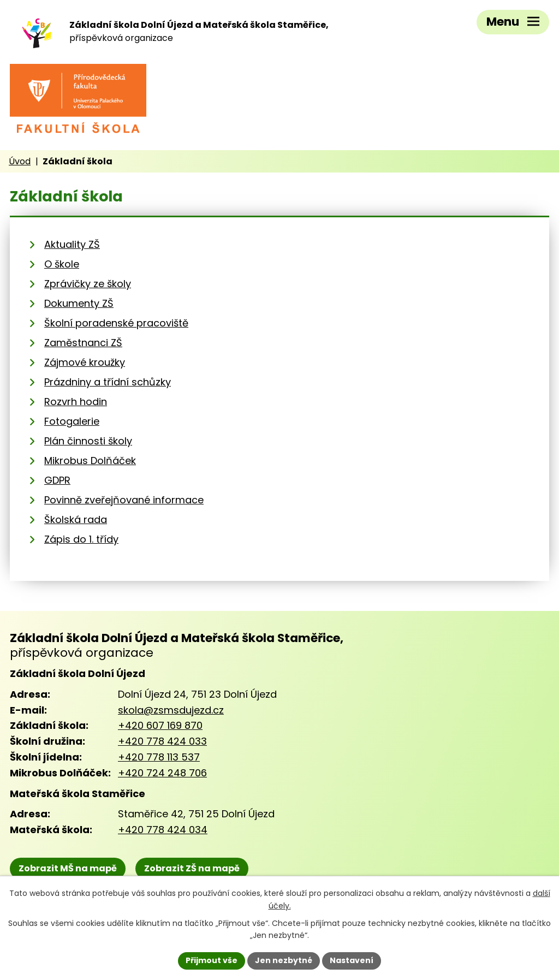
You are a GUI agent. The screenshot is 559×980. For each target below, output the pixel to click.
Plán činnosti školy (88, 441)
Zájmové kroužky (85, 362)
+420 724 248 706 (162, 773)
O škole (62, 264)
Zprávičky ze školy (88, 284)
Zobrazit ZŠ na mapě (192, 868)
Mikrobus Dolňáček (90, 461)
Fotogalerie (72, 421)
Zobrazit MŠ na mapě (68, 868)
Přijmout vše (212, 960)
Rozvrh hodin (76, 402)
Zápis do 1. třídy (81, 539)
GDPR (57, 480)
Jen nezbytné (284, 960)
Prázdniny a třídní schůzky (108, 382)
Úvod (20, 161)
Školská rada (76, 519)
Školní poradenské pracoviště (116, 323)
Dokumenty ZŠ (79, 303)
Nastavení (352, 960)
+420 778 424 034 (163, 830)
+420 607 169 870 (160, 725)
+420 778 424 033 (162, 741)
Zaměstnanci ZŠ (83, 343)
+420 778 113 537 (159, 757)
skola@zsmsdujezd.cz (171, 710)
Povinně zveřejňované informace (124, 500)
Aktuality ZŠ (72, 244)
